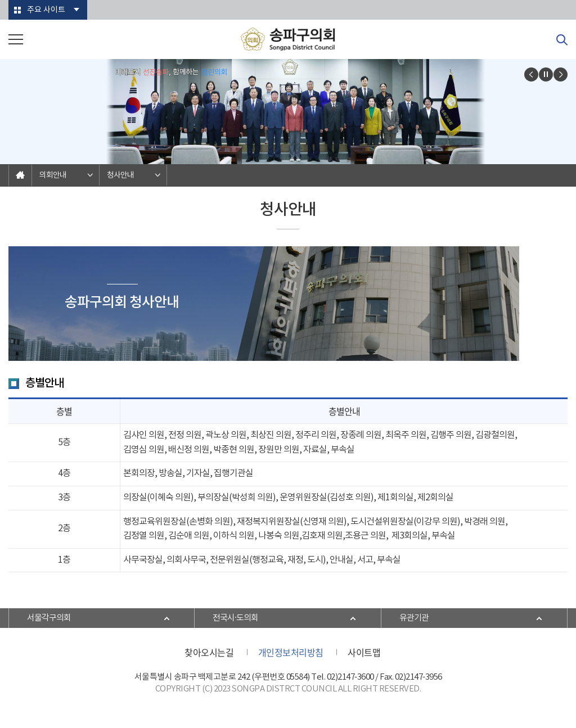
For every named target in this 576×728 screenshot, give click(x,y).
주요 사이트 (46, 10)
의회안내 (53, 175)
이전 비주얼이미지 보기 (531, 74)
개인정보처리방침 (291, 652)
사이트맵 (364, 652)
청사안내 (120, 175)
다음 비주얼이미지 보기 (561, 74)
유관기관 (414, 618)
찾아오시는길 (209, 652)
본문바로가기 (0, 0)
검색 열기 (562, 40)
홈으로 (20, 175)
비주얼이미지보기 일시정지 (546, 74)
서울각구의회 (49, 618)
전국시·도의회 (235, 618)
